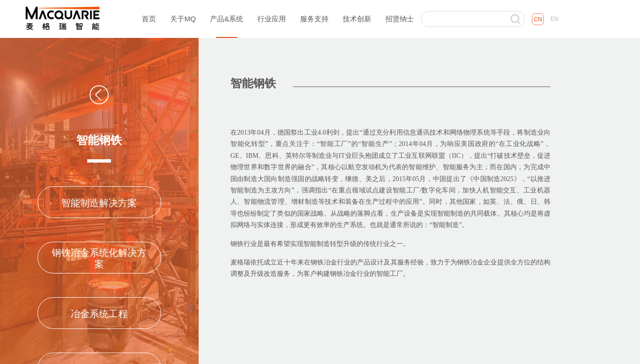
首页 (149, 19)
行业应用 (272, 19)
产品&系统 (227, 19)
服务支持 (314, 19)
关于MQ (183, 19)
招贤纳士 (400, 19)
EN (554, 19)
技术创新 (357, 19)
